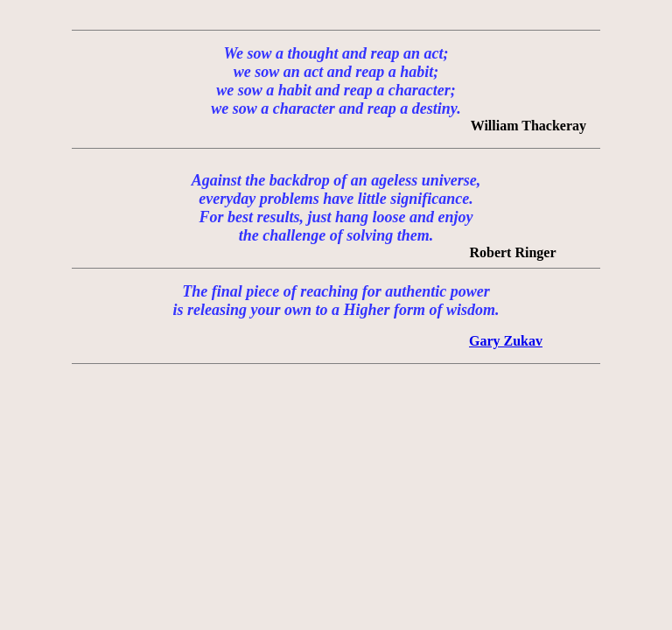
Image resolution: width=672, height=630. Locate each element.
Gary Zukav (506, 341)
